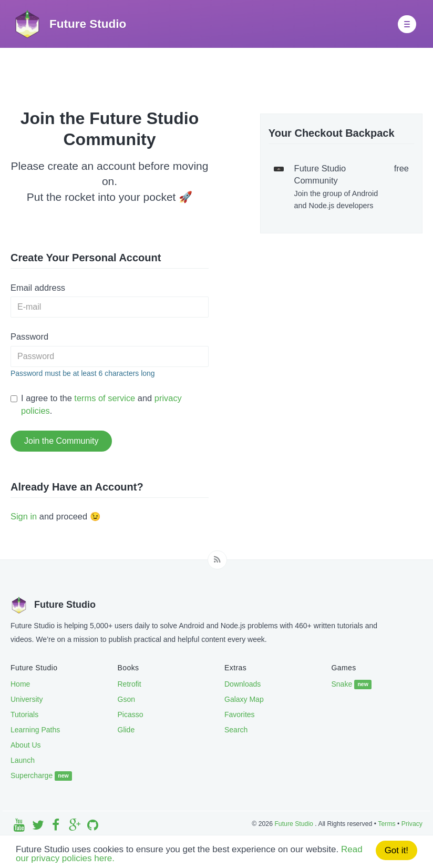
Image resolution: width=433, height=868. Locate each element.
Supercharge (41, 776)
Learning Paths (35, 730)
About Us (26, 745)
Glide (126, 730)
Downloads (243, 684)
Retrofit (130, 684)
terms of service (105, 398)
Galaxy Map (244, 699)
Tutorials (24, 714)
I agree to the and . (96, 404)
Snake (352, 685)
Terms (386, 824)
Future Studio (295, 824)
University (27, 699)
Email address (38, 288)
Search (236, 730)
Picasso (131, 714)
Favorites (240, 714)
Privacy (412, 824)
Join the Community (61, 441)
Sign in (24, 516)
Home (20, 684)
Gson (126, 699)
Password (29, 336)
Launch (23, 760)
